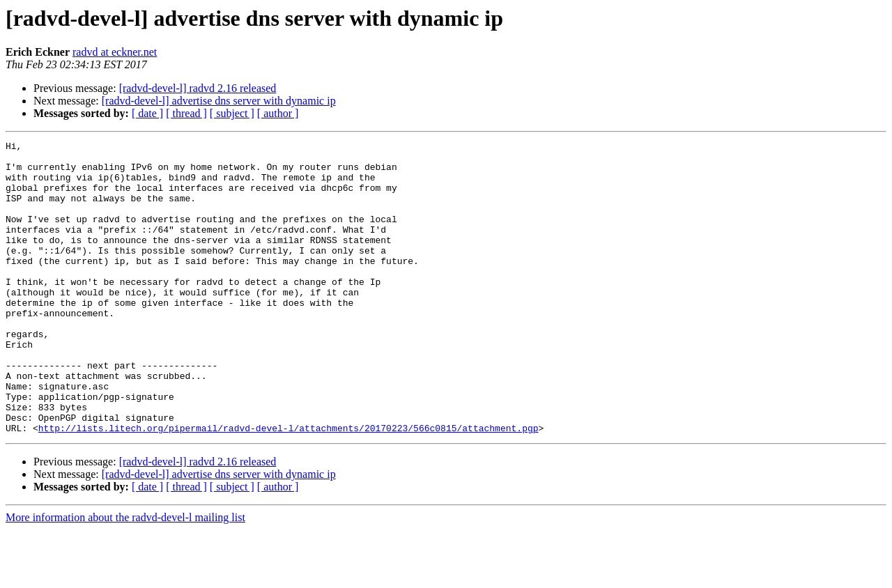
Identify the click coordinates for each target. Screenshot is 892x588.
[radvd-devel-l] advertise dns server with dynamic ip (219, 101)
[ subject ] (232, 113)
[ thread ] (186, 113)
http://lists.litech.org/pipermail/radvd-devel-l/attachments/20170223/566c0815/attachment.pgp (289, 486)
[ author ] (278, 113)
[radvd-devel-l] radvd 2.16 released (198, 88)
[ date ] (147, 113)
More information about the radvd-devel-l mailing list (125, 576)
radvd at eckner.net (115, 52)
